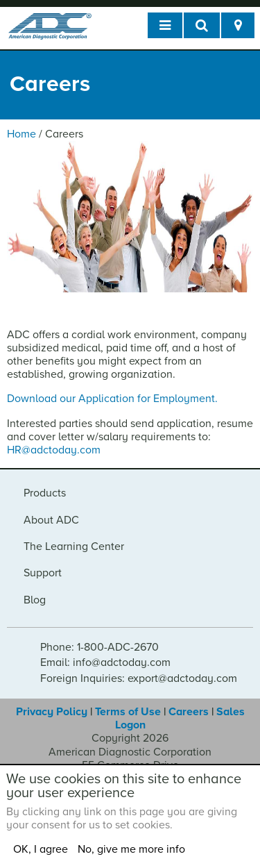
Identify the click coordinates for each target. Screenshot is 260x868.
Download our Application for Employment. (114, 399)
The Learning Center (74, 546)
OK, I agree (41, 849)
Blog (35, 600)
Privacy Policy (52, 712)
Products (45, 493)
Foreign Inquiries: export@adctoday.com (139, 678)
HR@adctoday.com (54, 450)
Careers (189, 712)
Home (21, 134)
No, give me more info (131, 849)
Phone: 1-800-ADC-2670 (99, 647)
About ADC (51, 520)
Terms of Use (128, 712)
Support (43, 573)
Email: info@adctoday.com (105, 662)
